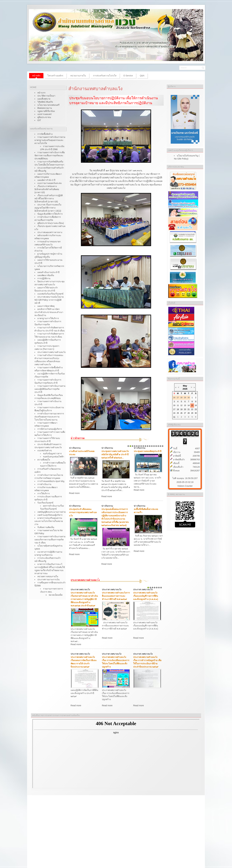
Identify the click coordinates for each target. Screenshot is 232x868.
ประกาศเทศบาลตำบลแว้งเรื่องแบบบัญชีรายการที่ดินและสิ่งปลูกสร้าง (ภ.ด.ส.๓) (146, 596)
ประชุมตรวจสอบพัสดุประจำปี (148, 451)
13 (154, 446)
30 (196, 413)
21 (189, 409)
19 (181, 409)
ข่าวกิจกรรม (75, 448)
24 (174, 413)
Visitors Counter (185, 486)
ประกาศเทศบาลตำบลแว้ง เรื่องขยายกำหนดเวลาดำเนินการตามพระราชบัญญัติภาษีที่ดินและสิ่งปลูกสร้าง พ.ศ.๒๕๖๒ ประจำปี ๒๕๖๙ (84, 599)
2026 (185, 389)
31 (174, 417)
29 (192, 413)
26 (181, 413)
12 (152, 446)
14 (156, 446)
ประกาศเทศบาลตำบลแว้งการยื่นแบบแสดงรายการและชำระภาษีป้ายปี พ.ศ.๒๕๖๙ (116, 596)
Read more (74, 493)
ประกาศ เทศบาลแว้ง (80, 589)
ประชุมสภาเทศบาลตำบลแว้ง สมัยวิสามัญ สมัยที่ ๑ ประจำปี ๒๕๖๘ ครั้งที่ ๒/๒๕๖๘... (115, 454)
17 (163, 446)
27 (185, 413)
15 (158, 446)
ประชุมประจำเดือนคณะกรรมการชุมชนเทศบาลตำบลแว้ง (83, 512)
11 (150, 446)
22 (192, 409)
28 (189, 413)
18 (178, 409)
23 (196, 409)
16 (160, 446)
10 (148, 446)
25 (178, 413)
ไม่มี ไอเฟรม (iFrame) (116, 754)
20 (185, 409)
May (185, 386)
